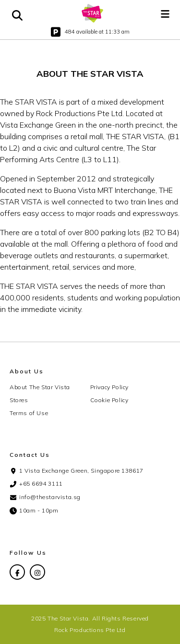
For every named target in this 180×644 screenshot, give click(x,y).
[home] (93, 13)
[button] (165, 13)
